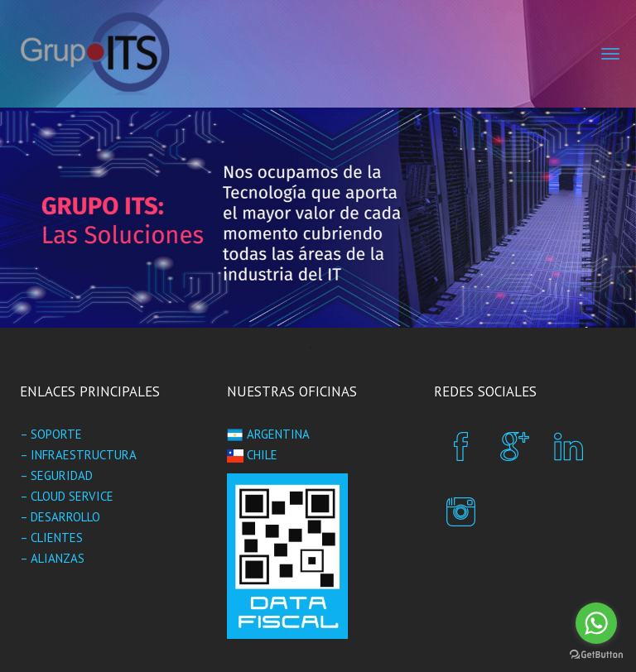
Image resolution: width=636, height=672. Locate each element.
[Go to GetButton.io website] (596, 655)
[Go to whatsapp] (596, 623)
